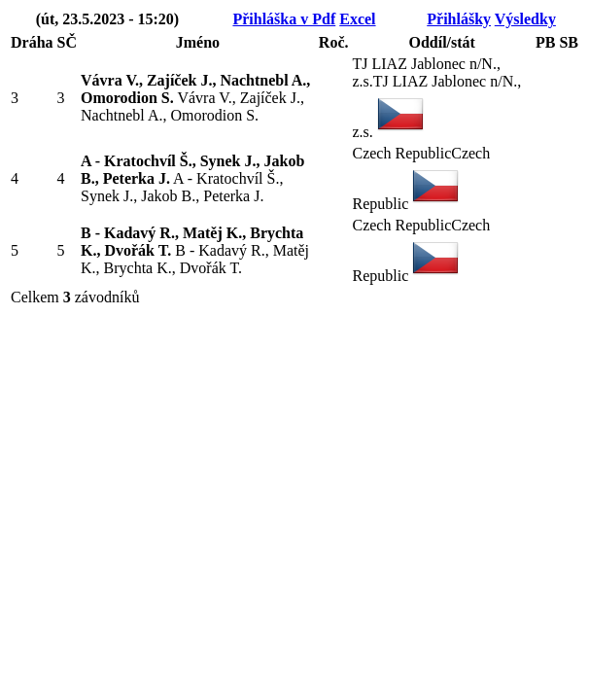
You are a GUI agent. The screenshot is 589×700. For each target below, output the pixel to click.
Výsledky (525, 19)
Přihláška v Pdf (284, 19)
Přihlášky (459, 19)
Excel (357, 19)
